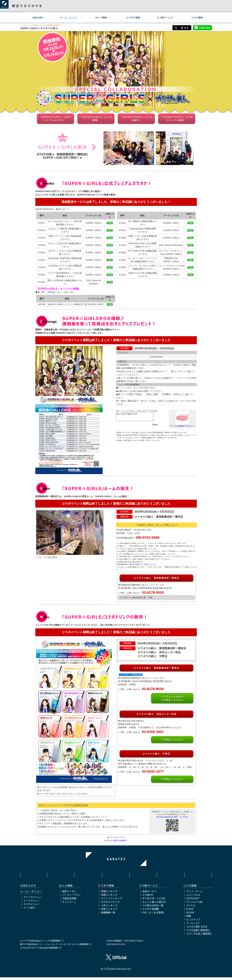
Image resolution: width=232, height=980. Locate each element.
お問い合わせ (198, 874)
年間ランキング (109, 897)
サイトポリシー (88, 874)
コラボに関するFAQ (197, 929)
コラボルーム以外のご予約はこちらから (172, 698)
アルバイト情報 (171, 874)
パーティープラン (72, 897)
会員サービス (149, 894)
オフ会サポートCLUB (154, 901)
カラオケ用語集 (151, 912)
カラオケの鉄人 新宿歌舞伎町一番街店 (156, 578)
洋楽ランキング (109, 912)
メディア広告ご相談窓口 (199, 936)
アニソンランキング (112, 901)
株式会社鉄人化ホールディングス (144, 876)
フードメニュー (32, 903)
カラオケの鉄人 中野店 (156, 754)
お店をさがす (28, 888)
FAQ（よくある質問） (154, 915)
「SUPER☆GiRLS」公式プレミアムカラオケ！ (56, 119)
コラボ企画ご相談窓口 (198, 933)
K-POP (190, 912)
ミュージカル (193, 897)
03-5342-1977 (153, 771)
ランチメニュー (32, 907)
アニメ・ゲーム (194, 894)
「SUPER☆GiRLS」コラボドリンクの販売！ (177, 119)
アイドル (191, 908)
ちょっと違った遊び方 (154, 904)
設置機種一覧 (108, 915)
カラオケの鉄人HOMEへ (116, 840)
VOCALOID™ (193, 901)
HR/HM (190, 915)
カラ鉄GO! (148, 897)
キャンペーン (69, 904)
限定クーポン (69, 894)
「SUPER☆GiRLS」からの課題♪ (96, 119)
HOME (34, 874)
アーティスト (193, 926)
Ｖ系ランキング (109, 908)
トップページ (25, 25)
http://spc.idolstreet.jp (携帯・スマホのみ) (172, 817)
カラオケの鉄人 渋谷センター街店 (156, 714)
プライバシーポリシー (116, 874)
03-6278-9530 (153, 592)
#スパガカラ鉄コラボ (135, 417)
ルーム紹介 (29, 910)
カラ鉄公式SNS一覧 (153, 908)
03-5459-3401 (153, 732)
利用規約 (61, 874)
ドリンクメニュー (33, 900)
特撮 (189, 919)
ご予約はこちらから (172, 740)
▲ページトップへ (116, 837)
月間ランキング (109, 894)
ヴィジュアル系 (194, 904)
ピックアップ (193, 922)
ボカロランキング (110, 904)
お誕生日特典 (69, 901)
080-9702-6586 (148, 537)
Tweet (155, 425)
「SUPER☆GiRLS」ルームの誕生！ (136, 119)
